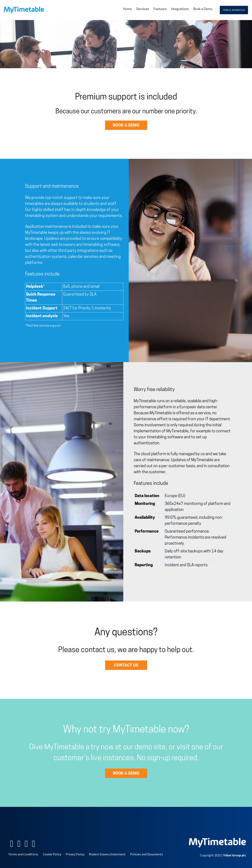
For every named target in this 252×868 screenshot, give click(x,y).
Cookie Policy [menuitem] (52, 854)
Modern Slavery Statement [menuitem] (107, 854)
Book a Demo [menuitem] (203, 9)
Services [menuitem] (143, 9)
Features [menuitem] (160, 9)
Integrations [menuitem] (180, 9)
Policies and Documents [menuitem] (147, 854)
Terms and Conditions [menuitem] (23, 854)
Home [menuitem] (127, 9)
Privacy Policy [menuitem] (75, 854)
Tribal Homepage (234, 10)
